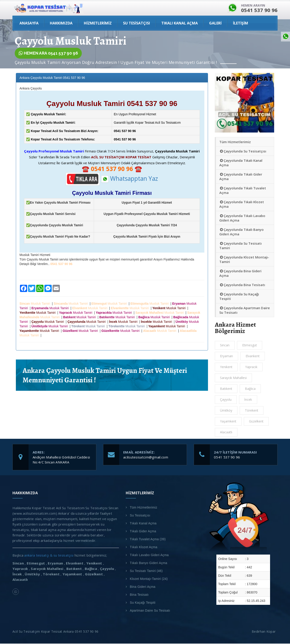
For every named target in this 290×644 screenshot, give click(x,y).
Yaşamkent (228, 422)
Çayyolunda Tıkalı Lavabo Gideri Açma (242, 218)
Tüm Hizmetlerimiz (235, 142)
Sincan (225, 346)
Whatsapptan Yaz (130, 179)
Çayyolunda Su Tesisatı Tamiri (240, 246)
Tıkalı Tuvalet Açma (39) (148, 540)
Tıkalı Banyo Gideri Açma (149, 563)
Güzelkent (256, 422)
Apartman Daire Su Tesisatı (150, 611)
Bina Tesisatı (139, 595)
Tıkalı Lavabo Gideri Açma (149, 555)
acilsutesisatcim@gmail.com (146, 458)
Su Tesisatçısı (140, 516)
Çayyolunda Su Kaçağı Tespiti (239, 297)
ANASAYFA (29, 24)
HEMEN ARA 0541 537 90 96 (48, 54)
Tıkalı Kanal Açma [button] (180, 24)
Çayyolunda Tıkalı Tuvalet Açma (243, 191)
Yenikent (226, 367)
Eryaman (226, 356)
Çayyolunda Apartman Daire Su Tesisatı (245, 311)
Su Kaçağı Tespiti (143, 603)
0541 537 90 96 (227, 458)
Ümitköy (226, 411)
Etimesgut (250, 346)
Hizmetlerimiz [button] (98, 24)
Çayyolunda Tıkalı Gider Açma (241, 177)
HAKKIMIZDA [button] (61, 24)
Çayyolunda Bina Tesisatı (242, 285)
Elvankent (253, 356)
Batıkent (226, 389)
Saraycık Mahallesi (233, 378)
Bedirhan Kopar (265, 632)
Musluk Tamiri (36, 304)
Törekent (252, 411)
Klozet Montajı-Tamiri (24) (149, 579)
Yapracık (251, 367)
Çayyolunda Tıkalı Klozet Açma (242, 205)
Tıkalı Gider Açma (143, 532)
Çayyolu (226, 400)
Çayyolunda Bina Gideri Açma (240, 274)
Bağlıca (250, 389)
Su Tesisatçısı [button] (137, 24)
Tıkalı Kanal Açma (143, 524)
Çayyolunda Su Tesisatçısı (243, 152)
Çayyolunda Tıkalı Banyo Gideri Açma (242, 232)
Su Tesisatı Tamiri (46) (146, 571)
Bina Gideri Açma (143, 587)
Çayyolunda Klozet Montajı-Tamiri (244, 260)
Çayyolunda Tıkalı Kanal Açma (241, 163)
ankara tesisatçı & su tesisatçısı (50, 556)
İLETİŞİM (240, 24)
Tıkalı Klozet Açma (144, 548)
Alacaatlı (226, 433)
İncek (248, 400)
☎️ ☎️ (112, 169)
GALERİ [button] (215, 24)
